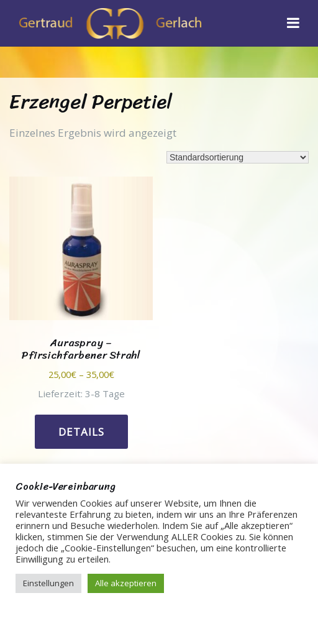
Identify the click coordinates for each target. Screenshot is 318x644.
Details (81, 432)
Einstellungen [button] (48, 583)
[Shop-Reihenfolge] (238, 157)
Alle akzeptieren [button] (126, 583)
